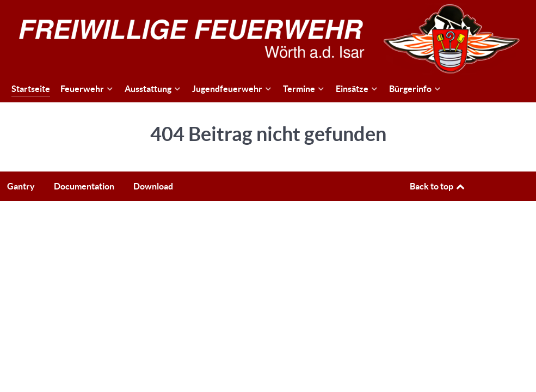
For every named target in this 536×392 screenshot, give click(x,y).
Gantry (21, 186)
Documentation (84, 186)
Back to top (438, 186)
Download (153, 186)
